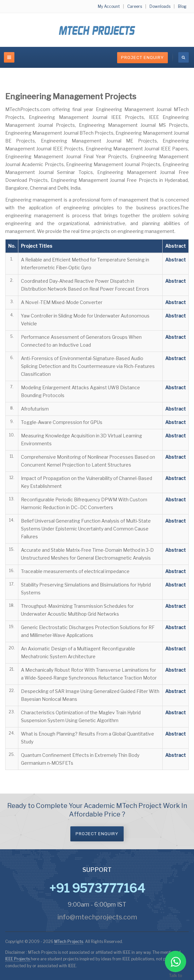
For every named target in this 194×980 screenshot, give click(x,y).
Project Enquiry (142, 58)
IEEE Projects (18, 959)
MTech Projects (69, 942)
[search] (184, 57)
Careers (135, 6)
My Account (109, 6)
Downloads (160, 6)
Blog (182, 6)
